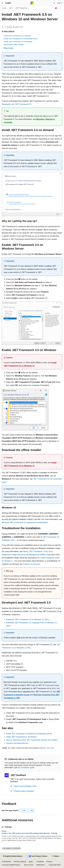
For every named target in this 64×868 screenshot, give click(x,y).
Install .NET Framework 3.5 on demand (17, 36)
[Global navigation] (2, 3)
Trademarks (40, 865)
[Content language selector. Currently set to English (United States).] (13, 856)
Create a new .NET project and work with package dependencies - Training (30, 833)
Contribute (40, 862)
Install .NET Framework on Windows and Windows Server (29, 734)
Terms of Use (29, 865)
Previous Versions (20, 862)
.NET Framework (21, 8)
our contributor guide (26, 768)
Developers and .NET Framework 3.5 (17, 104)
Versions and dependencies (17, 743)
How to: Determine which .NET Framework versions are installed (32, 740)
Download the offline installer (14, 45)
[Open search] (54, 3)
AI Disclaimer (6, 862)
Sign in (60, 3)
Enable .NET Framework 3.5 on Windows (18, 42)
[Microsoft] (32, 3)
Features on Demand (31, 564)
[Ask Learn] (56, 8)
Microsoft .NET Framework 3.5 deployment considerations (25, 522)
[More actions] (60, 8)
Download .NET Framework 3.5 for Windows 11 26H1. (28, 619)
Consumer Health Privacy (11, 865)
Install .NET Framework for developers (21, 737)
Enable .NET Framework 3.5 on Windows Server (21, 39)
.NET (11, 8)
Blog (31, 862)
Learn (4, 8)
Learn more (50, 748)
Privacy (49, 862)
